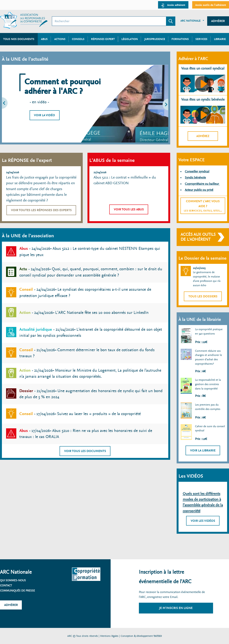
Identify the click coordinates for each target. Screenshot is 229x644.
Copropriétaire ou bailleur (202, 184)
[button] (12, 104)
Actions (60, 39)
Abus (44, 39)
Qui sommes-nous (13, 580)
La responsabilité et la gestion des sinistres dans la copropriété (208, 384)
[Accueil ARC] (24, 20)
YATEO (158, 636)
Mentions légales (109, 636)
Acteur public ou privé (199, 190)
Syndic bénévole (195, 177)
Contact (6, 585)
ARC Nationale (190, 21)
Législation (130, 39)
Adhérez (203, 136)
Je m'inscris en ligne (176, 608)
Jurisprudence (155, 39)
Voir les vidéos (203, 521)
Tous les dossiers (203, 296)
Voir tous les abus (129, 209)
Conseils (78, 39)
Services (201, 39)
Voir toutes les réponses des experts (41, 210)
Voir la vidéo (44, 115)
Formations (180, 39)
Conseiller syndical (197, 171)
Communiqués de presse (17, 591)
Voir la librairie (203, 450)
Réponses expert (103, 39)
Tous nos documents (19, 39)
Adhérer (218, 21)
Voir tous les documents (85, 451)
